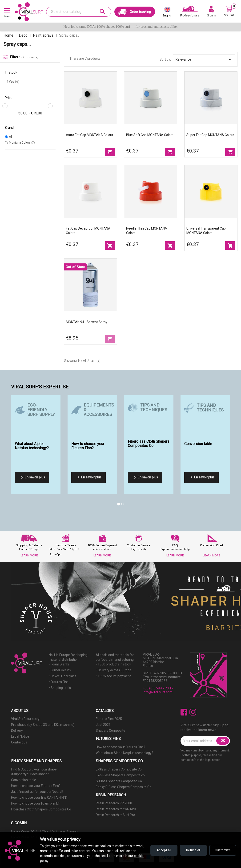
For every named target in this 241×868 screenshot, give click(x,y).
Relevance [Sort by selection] (204, 59)
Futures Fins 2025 (109, 719)
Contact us (19, 742)
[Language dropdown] (168, 13)
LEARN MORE (29, 555)
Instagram (193, 712)
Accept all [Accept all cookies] (161, 850)
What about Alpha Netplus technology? (125, 753)
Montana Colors (22, 143)
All (11, 137)
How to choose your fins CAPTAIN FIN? (39, 798)
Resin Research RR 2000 (114, 803)
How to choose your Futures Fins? (120, 747)
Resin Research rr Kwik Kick (116, 809)
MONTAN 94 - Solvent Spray (87, 322)
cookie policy (49, 861)
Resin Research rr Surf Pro (115, 815)
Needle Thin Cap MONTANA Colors (147, 231)
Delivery (17, 731)
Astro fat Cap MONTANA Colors (89, 135)
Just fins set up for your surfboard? (37, 792)
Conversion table (24, 780)
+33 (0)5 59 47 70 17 (158, 688)
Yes (14, 82)
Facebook (184, 712)
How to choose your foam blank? (35, 803)
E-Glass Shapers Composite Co (119, 769)
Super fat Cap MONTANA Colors (210, 135)
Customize (222, 850)
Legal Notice (20, 736)
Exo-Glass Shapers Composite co (120, 775)
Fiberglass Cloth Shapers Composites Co (41, 809)
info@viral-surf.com (158, 692)
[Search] (79, 12)
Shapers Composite (110, 731)
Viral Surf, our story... (26, 719)
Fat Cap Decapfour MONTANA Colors (88, 231)
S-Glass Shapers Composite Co (119, 781)
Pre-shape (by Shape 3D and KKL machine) (43, 725)
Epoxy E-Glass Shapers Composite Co (124, 787)
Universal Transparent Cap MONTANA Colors (206, 231)
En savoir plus (32, 477)
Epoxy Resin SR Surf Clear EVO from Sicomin (44, 831)
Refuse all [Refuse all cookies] (192, 850)
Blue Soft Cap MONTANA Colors (150, 135)
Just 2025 (103, 725)
